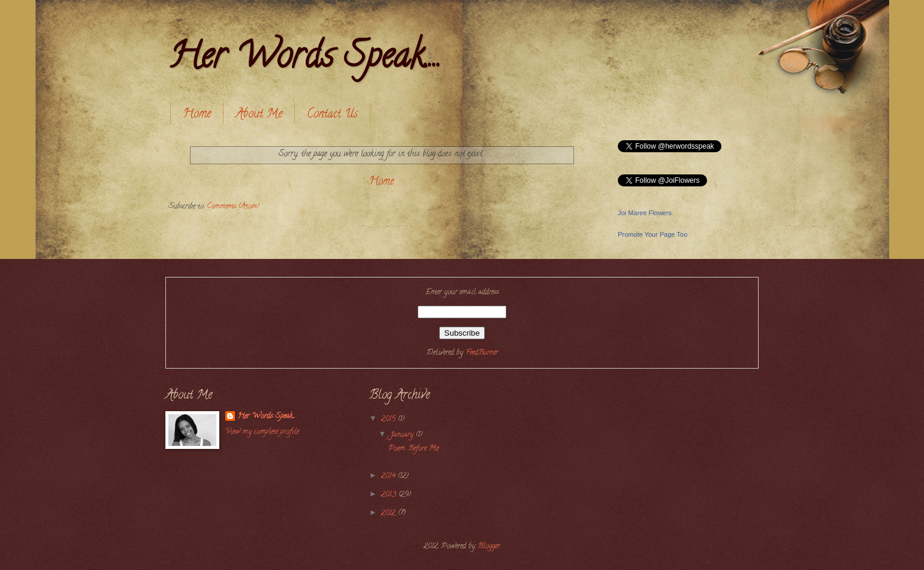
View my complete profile (262, 432)
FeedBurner (482, 353)
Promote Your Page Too (653, 234)
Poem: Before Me (413, 449)
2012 (389, 514)
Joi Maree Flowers (645, 213)
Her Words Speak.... (305, 59)
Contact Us (332, 115)
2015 (389, 420)
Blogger (489, 547)
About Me (259, 115)
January (403, 435)
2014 (389, 476)
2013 (390, 495)
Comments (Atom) (233, 207)
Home (197, 115)
